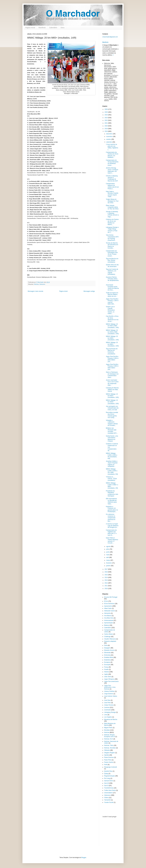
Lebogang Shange (110, 712)
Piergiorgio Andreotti (110, 767)
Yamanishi (107, 800)
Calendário (53, 28)
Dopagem (107, 648)
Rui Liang (107, 778)
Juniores (107, 707)
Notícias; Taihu (109, 745)
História (107, 672)
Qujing (106, 774)
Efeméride (107, 653)
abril (108, 557)
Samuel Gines (109, 781)
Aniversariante (109, 620)
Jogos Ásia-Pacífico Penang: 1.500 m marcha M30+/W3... (112, 301)
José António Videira (111, 696)
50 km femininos (109, 604)
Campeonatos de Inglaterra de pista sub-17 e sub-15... (111, 533)
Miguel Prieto (108, 728)
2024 (106, 115)
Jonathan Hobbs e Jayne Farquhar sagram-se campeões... (112, 464)
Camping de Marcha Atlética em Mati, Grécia (112, 390)
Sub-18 (106, 783)
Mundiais (107, 730)
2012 (106, 583)
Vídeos (106, 798)
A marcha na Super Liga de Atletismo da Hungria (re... (112, 526)
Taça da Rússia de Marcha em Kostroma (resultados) (112, 351)
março (108, 560)
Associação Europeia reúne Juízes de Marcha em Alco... (112, 287)
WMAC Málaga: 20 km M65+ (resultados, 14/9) (112, 344)
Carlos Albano (109, 634)
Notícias (36, 284)
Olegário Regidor (109, 753)
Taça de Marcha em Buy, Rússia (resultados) (112, 260)
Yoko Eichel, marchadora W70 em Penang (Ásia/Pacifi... (112, 238)
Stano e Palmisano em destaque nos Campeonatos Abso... (112, 375)
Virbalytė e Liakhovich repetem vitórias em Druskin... (112, 423)
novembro (110, 137)
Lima (106, 715)
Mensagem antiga (89, 291)
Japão (106, 674)
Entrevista (107, 655)
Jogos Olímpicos (109, 679)
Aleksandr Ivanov (110, 611)
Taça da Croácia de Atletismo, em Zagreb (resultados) (112, 272)
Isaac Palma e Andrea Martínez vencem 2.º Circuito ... (112, 540)
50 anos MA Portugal (111, 597)
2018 (106, 131)
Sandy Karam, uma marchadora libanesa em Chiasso (112, 439)
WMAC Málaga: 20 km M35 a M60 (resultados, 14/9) (112, 326)
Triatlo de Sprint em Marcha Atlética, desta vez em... (112, 294)
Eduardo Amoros (109, 650)
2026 (106, 109)
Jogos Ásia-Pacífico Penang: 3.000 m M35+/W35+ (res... (112, 367)
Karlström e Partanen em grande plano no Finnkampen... (112, 509)
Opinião (107, 755)
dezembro (110, 134)
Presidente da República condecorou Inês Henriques (112, 493)
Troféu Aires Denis (110, 790)
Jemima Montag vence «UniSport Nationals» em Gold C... (112, 170)
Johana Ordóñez (109, 691)
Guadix (106, 669)
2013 (106, 580)
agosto (109, 546)
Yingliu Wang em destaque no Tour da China (112, 201)
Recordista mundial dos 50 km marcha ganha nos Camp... (112, 415)
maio (108, 555)
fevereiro (109, 563)
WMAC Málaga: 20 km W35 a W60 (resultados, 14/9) (112, 332)
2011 (106, 586)
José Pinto (107, 703)
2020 (106, 126)
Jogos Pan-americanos (111, 681)
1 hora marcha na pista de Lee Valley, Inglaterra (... (112, 147)
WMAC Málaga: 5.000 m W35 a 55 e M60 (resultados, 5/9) (112, 472)
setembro (109, 142)
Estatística (107, 660)
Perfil (106, 765)
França (106, 667)
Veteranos (42, 284)
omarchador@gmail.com (110, 37)
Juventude (107, 710)
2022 (106, 120)
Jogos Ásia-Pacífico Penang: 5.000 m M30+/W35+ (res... (112, 359)
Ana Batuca (108, 616)
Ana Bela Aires (109, 618)
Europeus (107, 662)
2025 (106, 112)
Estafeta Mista (109, 657)
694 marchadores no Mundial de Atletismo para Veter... (111, 501)
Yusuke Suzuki (109, 802)
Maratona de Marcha (111, 719)
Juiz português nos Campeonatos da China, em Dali (112, 408)
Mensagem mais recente (35, 291)
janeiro (109, 566)
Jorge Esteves (109, 694)
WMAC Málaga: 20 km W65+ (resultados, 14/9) (112, 338)
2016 (106, 572)
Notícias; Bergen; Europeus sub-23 (110, 736)
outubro (109, 139)
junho (108, 552)
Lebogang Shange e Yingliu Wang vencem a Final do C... (112, 230)
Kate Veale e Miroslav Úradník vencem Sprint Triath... (112, 194)
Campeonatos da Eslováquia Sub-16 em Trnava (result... (112, 253)
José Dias (107, 700)
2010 (106, 589)
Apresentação (109, 623)
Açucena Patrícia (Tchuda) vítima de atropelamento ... (112, 280)
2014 (106, 577)
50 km (106, 601)
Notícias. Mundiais (110, 748)
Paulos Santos (109, 762)
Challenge (107, 637)
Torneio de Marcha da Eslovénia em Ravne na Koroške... (112, 246)
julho (108, 549)
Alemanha (107, 613)
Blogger (84, 858)
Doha (106, 645)
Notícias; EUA (109, 739)
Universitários (108, 793)
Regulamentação (109, 776)
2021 (106, 123)
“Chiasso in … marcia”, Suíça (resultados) (111, 479)
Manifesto (42, 28)
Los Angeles (108, 717)
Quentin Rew (108, 771)
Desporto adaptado (110, 641)
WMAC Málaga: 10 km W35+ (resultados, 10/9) (112, 402)
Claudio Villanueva (110, 639)
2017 (106, 569)
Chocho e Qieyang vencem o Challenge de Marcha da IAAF (112, 178)
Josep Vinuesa (109, 705)
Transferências (109, 788)
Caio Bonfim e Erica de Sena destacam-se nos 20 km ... (112, 319)
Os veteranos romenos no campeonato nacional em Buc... (111, 518)
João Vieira (108, 677)
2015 (106, 575)
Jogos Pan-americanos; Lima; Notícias (110, 687)
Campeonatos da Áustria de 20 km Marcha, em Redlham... (112, 155)
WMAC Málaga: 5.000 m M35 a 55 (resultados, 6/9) (111, 456)
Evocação (107, 665)
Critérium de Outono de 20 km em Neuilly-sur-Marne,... (112, 222)
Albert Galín (108, 608)
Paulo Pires (108, 760)
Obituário (107, 750)
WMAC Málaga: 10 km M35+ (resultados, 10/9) (112, 396)
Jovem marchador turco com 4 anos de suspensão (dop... (112, 383)
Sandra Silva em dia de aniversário (112, 266)
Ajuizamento (108, 606)
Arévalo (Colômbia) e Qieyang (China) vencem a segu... (112, 214)
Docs (63, 28)
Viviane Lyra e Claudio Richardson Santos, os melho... (110, 310)
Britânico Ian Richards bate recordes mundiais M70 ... (112, 431)
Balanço (107, 625)
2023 (106, 118)
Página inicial (30, 28)
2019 (106, 129)
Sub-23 (106, 786)
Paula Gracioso (109, 757)
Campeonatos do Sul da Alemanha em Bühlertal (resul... (112, 163)
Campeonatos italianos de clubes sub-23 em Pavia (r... (112, 186)
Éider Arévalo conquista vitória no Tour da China (112, 207)
